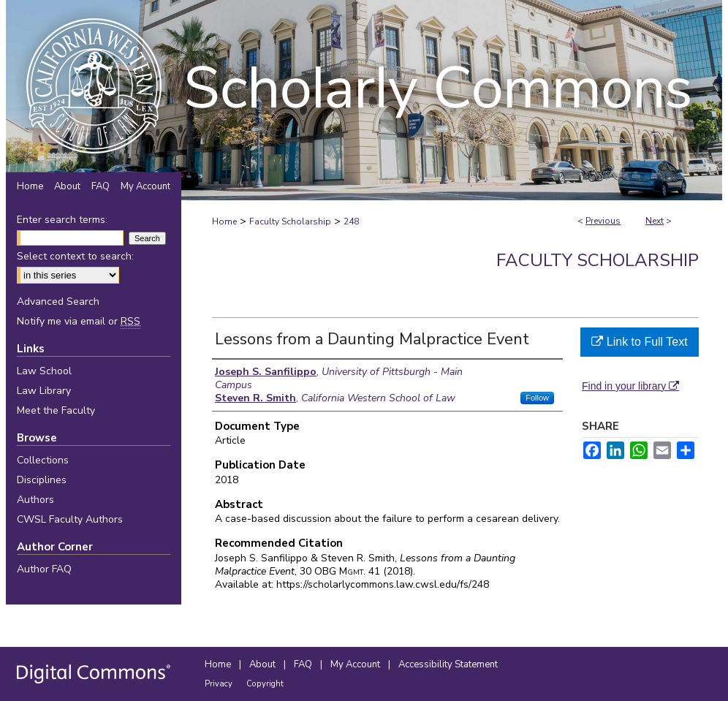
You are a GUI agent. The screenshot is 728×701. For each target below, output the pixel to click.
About (263, 664)
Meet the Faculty (56, 410)
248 (351, 221)
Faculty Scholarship (290, 221)
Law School (44, 371)
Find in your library (630, 386)
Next (655, 221)
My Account (356, 664)
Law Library (44, 391)
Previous (603, 221)
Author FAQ (44, 569)
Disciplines (42, 480)
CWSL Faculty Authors (70, 519)
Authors (35, 500)
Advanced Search (58, 302)
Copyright (265, 684)
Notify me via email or (79, 321)
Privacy (220, 684)
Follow (537, 398)
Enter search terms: (62, 220)
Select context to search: (75, 256)
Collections (43, 460)
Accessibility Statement (448, 664)
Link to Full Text (639, 342)
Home (224, 221)
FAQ (304, 664)
